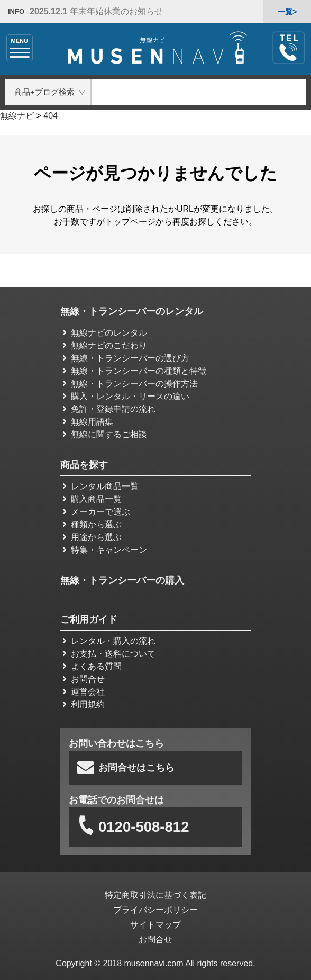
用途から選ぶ (92, 537)
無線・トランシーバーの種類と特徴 (134, 371)
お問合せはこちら (126, 768)
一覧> (287, 12)
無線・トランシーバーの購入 (122, 580)
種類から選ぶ (92, 524)
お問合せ (84, 679)
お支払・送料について (109, 654)
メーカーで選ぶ (96, 512)
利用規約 (84, 704)
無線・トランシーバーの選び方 (126, 358)
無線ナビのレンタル (105, 333)
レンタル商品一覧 (100, 486)
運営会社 (84, 692)
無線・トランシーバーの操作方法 (130, 384)
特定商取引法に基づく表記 (155, 895)
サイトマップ (155, 925)
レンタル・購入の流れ (109, 641)
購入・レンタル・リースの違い (126, 396)
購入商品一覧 (92, 499)
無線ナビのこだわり (105, 345)
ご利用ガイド (89, 619)
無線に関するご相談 (105, 434)
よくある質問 (92, 666)
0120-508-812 (132, 827)
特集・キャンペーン (105, 550)
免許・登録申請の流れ (109, 409)
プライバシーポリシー (155, 910)
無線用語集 (88, 422)
